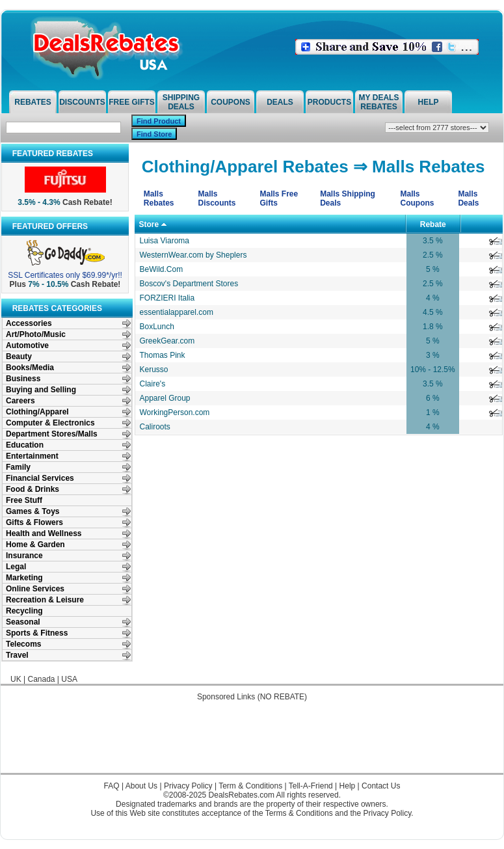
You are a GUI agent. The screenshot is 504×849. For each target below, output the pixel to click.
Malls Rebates (428, 167)
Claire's (153, 384)
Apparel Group (165, 398)
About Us (141, 786)
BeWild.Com (162, 269)
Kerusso (154, 370)
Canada (41, 679)
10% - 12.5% (433, 370)
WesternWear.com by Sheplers (193, 255)
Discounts (82, 102)
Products (329, 102)
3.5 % (433, 241)
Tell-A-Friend (311, 786)
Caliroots (155, 427)
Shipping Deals (181, 102)
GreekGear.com (167, 341)
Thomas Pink (163, 355)
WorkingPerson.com (175, 412)
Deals (280, 102)
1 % (433, 412)
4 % (433, 298)
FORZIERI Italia (167, 298)
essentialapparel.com (177, 312)
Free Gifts (132, 102)
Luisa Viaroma (165, 241)
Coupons (231, 102)
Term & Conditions (250, 786)
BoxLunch (157, 327)
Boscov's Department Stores (189, 284)
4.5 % (433, 312)
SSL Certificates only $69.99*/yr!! (65, 275)
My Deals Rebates (379, 102)
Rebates (33, 102)
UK (16, 679)
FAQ (112, 786)
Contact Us (381, 786)
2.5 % (433, 255)
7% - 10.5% (48, 284)
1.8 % (433, 327)
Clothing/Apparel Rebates (245, 167)
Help (428, 102)
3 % (433, 355)
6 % (433, 398)
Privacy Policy (188, 786)
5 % (433, 269)
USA (69, 679)
